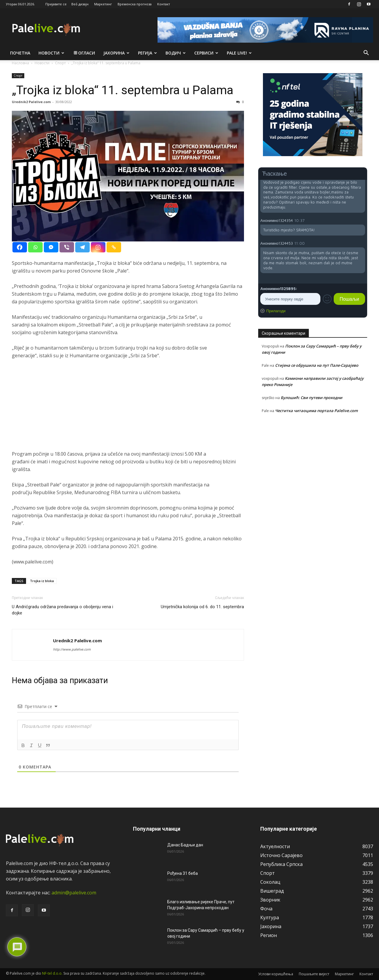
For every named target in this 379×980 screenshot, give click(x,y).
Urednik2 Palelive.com (31, 102)
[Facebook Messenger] (51, 247)
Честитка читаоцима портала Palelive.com (316, 411)
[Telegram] (82, 247)
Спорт (18, 76)
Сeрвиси (206, 53)
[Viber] (67, 247)
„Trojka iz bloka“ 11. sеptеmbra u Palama (123, 90)
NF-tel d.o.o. (52, 973)
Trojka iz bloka (42, 581)
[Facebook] (20, 247)
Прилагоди (276, 311)
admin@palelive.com (74, 893)
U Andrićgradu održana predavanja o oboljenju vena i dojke (62, 610)
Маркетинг (103, 4)
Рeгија (147, 53)
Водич (176, 53)
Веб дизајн (80, 4)
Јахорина (116, 53)
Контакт (164, 4)
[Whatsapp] (35, 247)
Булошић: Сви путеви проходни (311, 398)
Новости (51, 53)
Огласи (84, 53)
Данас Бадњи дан (185, 845)
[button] (366, 53)
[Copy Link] (114, 247)
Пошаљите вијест (314, 974)
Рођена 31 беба (183, 873)
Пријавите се (56, 4)
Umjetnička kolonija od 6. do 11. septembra (202, 607)
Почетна (20, 53)
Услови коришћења (276, 974)
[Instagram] (98, 247)
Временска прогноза (135, 4)
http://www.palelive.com (72, 649)
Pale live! (239, 53)
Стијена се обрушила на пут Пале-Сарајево (317, 365)
